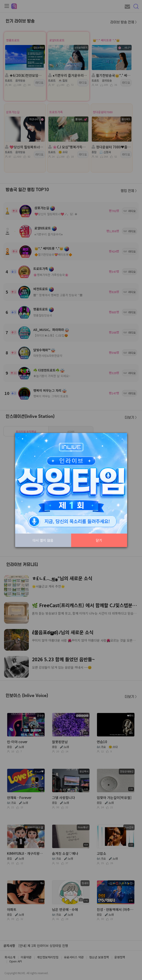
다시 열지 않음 (43, 540)
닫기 (99, 540)
